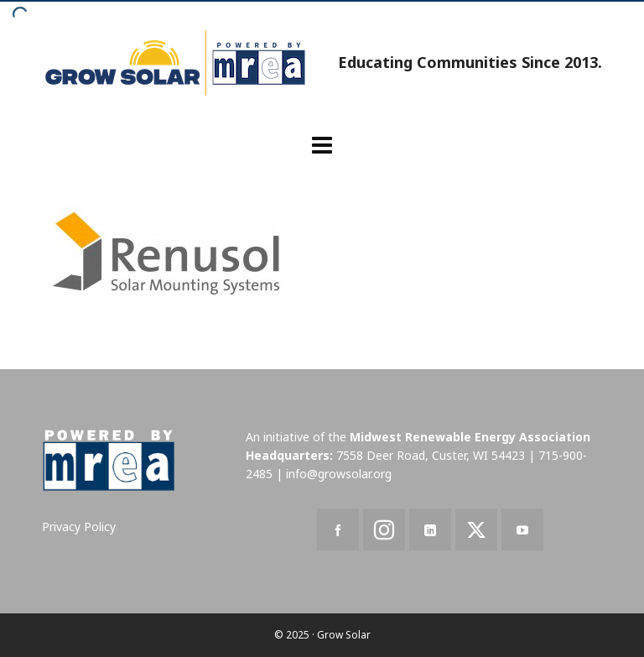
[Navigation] (322, 144)
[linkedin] (430, 529)
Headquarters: (289, 455)
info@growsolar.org (339, 474)
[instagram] (384, 529)
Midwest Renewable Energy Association (470, 437)
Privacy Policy (79, 527)
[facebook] (338, 529)
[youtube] (522, 529)
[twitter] (476, 529)
